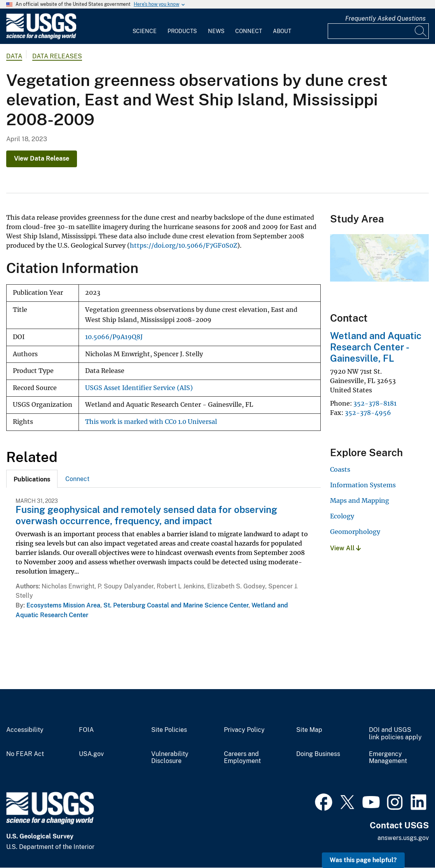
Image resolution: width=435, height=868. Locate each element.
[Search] (421, 31)
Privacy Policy (244, 730)
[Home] (41, 38)
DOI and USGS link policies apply (395, 734)
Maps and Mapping (360, 500)
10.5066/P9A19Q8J (114, 337)
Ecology (342, 516)
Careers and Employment (242, 758)
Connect (249, 31)
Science (145, 31)
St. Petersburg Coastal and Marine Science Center (176, 605)
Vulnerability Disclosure (170, 758)
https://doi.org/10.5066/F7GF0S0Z (183, 245)
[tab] (32, 479)
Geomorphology (355, 532)
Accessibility (25, 730)
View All (345, 548)
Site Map (309, 730)
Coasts (340, 469)
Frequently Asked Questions (385, 18)
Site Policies (169, 730)
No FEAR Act (25, 754)
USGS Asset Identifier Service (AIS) (139, 388)
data (14, 56)
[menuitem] (145, 26)
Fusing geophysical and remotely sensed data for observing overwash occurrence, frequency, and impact (146, 515)
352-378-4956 (368, 413)
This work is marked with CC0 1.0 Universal (151, 422)
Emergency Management (388, 758)
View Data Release (42, 158)
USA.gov (91, 754)
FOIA (86, 730)
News (216, 31)
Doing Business (318, 754)
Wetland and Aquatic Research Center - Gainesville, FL (376, 347)
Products (182, 31)
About (282, 31)
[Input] (378, 31)
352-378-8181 (375, 403)
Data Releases (57, 56)
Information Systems (363, 485)
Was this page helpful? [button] (363, 860)
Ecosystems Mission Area (63, 605)
